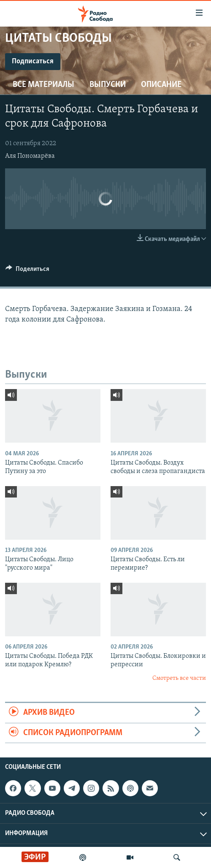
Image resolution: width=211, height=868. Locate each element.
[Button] (27, 271)
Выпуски (108, 85)
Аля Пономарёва (30, 156)
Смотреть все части (179, 678)
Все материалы (43, 85)
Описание (161, 85)
